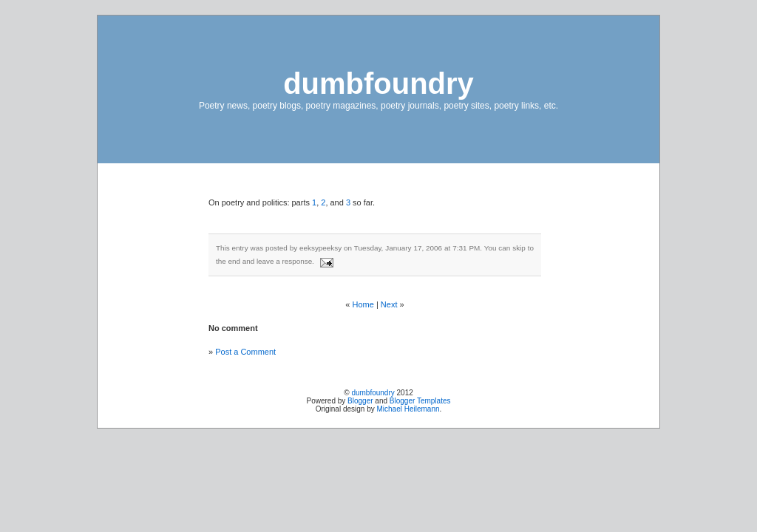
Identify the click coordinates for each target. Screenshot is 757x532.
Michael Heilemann (408, 409)
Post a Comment (245, 352)
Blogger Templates (420, 401)
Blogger (360, 401)
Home (363, 304)
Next (389, 304)
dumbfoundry (378, 83)
